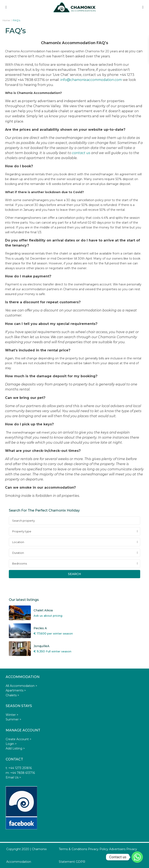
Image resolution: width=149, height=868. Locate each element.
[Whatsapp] (137, 857)
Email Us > (13, 777)
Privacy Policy (98, 849)
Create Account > (18, 739)
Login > (11, 744)
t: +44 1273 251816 (19, 768)
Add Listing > (15, 748)
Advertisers (117, 849)
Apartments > (16, 690)
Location (18, 542)
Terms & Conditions (73, 849)
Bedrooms (20, 563)
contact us (81, 153)
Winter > (12, 715)
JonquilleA (41, 646)
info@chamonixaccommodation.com (91, 80)
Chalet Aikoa (43, 610)
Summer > (13, 719)
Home (6, 20)
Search (74, 574)
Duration (18, 553)
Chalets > (12, 695)
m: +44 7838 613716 (20, 773)
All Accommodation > (21, 686)
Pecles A (40, 628)
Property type (22, 531)
